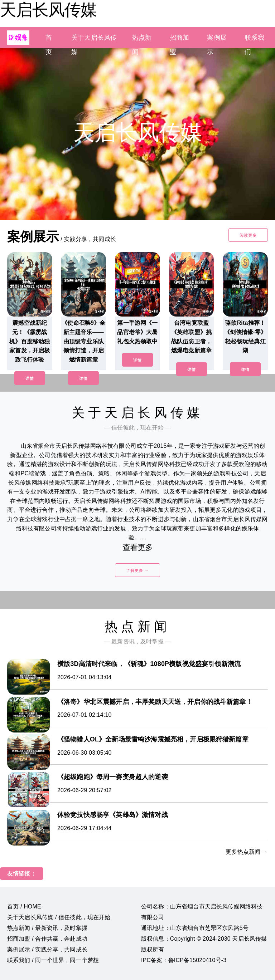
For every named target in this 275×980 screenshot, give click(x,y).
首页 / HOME (24, 906)
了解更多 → (137, 570)
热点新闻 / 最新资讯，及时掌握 (47, 928)
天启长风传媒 (48, 10)
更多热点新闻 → (247, 852)
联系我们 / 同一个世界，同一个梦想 (53, 960)
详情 (30, 378)
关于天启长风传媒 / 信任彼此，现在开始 (59, 917)
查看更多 (138, 547)
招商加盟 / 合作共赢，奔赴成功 (47, 939)
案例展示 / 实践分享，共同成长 (47, 949)
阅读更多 (248, 235)
